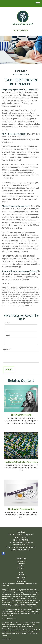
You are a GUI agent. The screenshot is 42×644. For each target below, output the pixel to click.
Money (21, 573)
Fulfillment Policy (6, 639)
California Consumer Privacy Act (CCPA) (19, 611)
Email (7, 336)
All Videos (21, 579)
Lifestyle (21, 575)
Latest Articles (21, 577)
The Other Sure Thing (21, 415)
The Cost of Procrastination (21, 509)
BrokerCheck (5, 585)
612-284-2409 (21, 30)
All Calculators (21, 582)
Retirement (21, 561)
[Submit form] (9, 370)
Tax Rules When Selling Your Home (21, 462)
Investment (21, 563)
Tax (21, 570)
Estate (21, 566)
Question (7, 349)
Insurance (21, 568)
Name (8, 322)
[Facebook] (3, 553)
